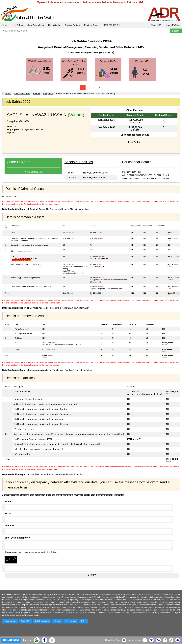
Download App (113, 640)
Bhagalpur (48, 94)
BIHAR (37, 94)
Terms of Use (71, 621)
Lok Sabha (18, 25)
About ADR (156, 25)
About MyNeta (173, 25)
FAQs (83, 621)
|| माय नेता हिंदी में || (112, 25)
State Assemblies (36, 25)
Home (5, 25)
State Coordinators (42, 621)
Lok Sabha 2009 (22, 94)
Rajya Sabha (54, 25)
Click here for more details (135, 135)
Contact (57, 621)
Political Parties (72, 25)
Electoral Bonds (92, 25)
